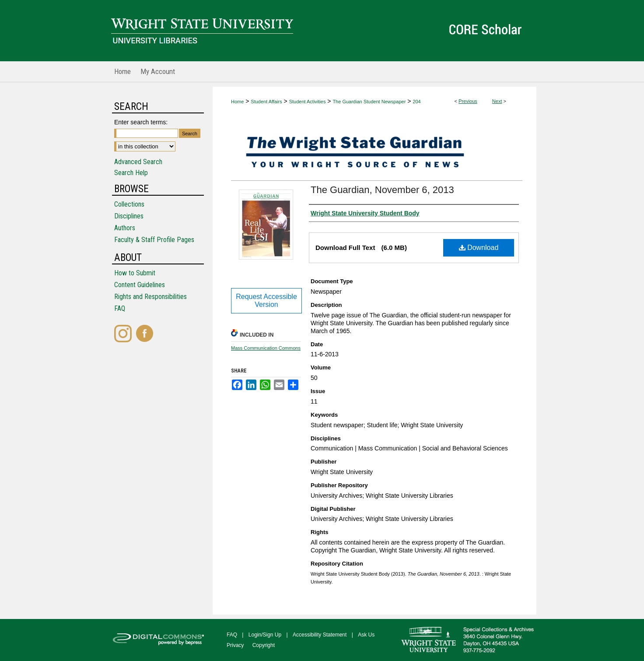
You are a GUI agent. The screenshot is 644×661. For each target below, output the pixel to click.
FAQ (120, 308)
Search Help (131, 173)
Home (237, 102)
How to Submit (135, 273)
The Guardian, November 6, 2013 (382, 190)
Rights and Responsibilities (150, 297)
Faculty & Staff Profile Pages (154, 240)
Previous (468, 101)
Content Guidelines (140, 285)
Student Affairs (266, 102)
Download (479, 248)
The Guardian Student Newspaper (369, 102)
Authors (125, 228)
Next (497, 101)
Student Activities (308, 102)
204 (416, 102)
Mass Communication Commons (266, 348)
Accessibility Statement (320, 635)
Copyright (264, 645)
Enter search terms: (141, 122)
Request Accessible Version (266, 301)
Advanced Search (138, 162)
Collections (129, 204)
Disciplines (129, 216)
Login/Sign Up (265, 635)
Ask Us (366, 635)
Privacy (235, 645)
